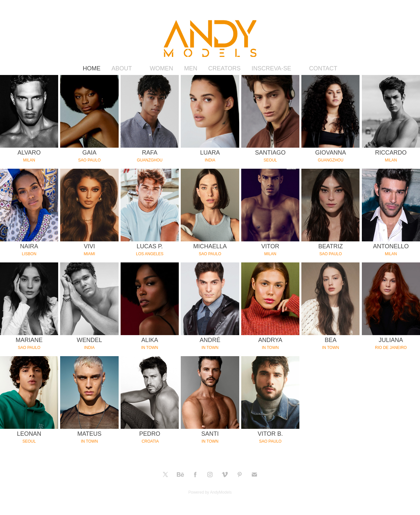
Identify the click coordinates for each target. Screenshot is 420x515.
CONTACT (323, 68)
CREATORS (224, 68)
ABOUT (122, 68)
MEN (191, 68)
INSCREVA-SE (271, 68)
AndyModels (221, 492)
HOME (92, 68)
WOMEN (162, 68)
